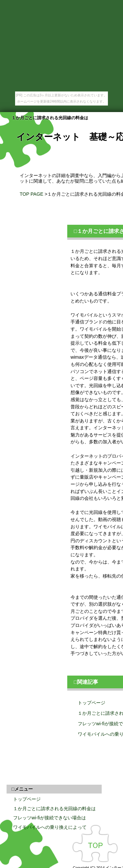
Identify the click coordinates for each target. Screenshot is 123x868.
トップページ (27, 799)
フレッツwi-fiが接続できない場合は (50, 818)
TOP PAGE (31, 194)
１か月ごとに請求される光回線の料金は (54, 809)
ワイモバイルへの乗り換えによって (50, 827)
